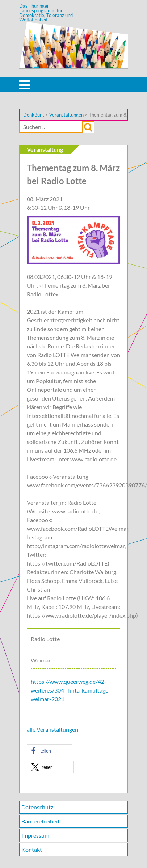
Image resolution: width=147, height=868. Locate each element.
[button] (49, 751)
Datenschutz (37, 807)
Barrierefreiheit (41, 821)
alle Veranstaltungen (52, 729)
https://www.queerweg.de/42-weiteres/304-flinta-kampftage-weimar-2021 (71, 690)
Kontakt (32, 849)
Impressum (35, 835)
